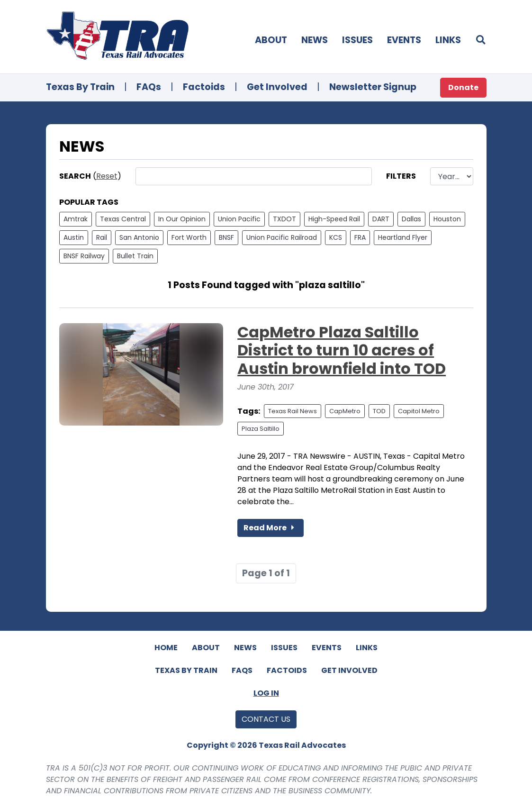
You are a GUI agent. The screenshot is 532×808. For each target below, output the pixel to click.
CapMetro (345, 411)
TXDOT (284, 219)
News (315, 40)
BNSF (226, 237)
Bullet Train (135, 256)
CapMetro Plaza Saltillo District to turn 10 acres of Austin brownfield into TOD (342, 350)
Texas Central (123, 219)
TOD (379, 411)
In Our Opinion (182, 219)
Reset (107, 176)
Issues (357, 40)
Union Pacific (239, 219)
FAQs (149, 87)
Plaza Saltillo (261, 429)
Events (404, 40)
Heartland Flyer (403, 237)
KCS (336, 237)
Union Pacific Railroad (282, 237)
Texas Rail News (293, 411)
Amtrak (76, 219)
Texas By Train (80, 87)
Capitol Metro (419, 411)
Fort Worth (189, 237)
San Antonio (139, 237)
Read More (271, 528)
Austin (74, 237)
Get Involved (277, 87)
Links (448, 40)
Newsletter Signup (373, 87)
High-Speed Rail (334, 219)
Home (166, 648)
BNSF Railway (84, 256)
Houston (447, 219)
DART (381, 219)
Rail (102, 237)
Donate (463, 87)
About (271, 40)
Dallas (411, 219)
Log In (266, 693)
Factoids (204, 87)
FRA (360, 237)
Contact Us (266, 719)
